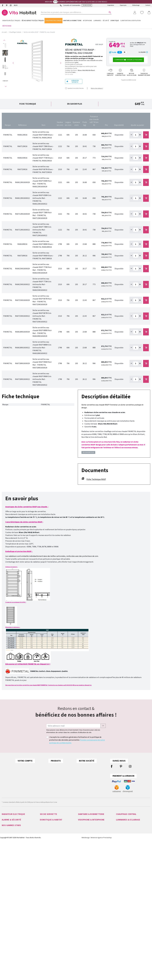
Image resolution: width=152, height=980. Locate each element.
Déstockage (136, 5)
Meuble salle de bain (85, 817)
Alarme (4, 870)
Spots (118, 882)
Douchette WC (83, 834)
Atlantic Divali (6, 924)
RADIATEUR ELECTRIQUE (13, 814)
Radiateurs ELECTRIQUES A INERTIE (13, 854)
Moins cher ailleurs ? (97, 88)
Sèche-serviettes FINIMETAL (49, 826)
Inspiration (111, 5)
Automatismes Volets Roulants (50, 888)
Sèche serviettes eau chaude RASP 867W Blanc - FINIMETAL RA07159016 (43, 169)
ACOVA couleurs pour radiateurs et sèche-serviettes (74, 766)
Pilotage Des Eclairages (48, 890)
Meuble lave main (84, 837)
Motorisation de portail (48, 876)
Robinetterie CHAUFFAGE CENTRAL (128, 840)
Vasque (81, 852)
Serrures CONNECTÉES (9, 885)
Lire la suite (69, 74)
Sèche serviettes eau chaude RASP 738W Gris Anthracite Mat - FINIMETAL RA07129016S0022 (42, 230)
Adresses (34, 785)
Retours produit (37, 771)
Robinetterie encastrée (86, 843)
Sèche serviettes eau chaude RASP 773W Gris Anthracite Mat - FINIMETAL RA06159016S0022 (42, 284)
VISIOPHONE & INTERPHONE (91, 867)
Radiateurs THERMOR (9, 840)
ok (103, 726)
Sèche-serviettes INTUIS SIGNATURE (52, 832)
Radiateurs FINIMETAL (9, 832)
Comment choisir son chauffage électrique (71, 785)
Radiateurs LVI (6, 826)
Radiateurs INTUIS (8, 829)
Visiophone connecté (85, 882)
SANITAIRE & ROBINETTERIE (91, 814)
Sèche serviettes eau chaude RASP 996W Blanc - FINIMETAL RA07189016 (43, 256)
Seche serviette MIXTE (123, 837)
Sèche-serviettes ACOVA (48, 817)
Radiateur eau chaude (123, 817)
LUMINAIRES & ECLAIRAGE (128, 867)
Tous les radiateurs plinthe (64, 776)
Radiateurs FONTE (8, 843)
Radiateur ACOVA (122, 820)
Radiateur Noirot (7, 913)
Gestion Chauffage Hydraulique (50, 893)
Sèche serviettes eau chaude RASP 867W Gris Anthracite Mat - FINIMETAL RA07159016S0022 (42, 316)
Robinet (81, 832)
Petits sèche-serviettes (47, 854)
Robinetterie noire (84, 849)
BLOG (16, 5)
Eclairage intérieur (122, 870)
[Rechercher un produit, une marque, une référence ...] (75, 12)
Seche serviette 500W (47, 852)
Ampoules (119, 876)
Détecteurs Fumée (46, 896)
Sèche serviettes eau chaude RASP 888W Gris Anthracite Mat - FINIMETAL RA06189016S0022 (42, 348)
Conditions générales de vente (109, 771)
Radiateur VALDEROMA (124, 823)
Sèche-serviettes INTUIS (48, 820)
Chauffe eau (82, 829)
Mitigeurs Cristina (7, 927)
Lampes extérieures (123, 890)
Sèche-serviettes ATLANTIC (49, 823)
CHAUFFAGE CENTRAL (126, 814)
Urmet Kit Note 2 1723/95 (87, 885)
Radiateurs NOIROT (8, 820)
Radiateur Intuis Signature (10, 921)
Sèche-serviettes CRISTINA (49, 837)
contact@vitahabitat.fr (10, 774)
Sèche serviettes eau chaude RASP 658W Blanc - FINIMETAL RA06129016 (43, 135)
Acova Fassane (7, 910)
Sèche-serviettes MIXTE (48, 843)
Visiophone (82, 870)
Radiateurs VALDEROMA (10, 823)
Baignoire (81, 823)
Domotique (44, 870)
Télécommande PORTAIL (10, 896)
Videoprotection (7, 888)
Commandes (35, 776)
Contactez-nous (103, 781)
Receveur (81, 846)
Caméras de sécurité (9, 890)
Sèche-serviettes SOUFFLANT (50, 846)
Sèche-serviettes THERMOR (49, 829)
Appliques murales (122, 879)
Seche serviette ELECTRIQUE (49, 849)
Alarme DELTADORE (8, 876)
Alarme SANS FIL (7, 882)
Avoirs (33, 781)
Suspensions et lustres (123, 885)
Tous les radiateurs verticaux (65, 781)
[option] (5, 46)
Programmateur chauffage (49, 882)
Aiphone (81, 876)
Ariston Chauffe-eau (8, 916)
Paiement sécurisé (104, 776)
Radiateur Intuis (7, 918)
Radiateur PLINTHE (122, 829)
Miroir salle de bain (84, 826)
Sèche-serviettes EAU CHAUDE (50, 840)
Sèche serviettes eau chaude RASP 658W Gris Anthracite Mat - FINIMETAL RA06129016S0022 (42, 198)
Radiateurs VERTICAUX (9, 852)
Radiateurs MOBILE (8, 849)
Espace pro (123, 5)
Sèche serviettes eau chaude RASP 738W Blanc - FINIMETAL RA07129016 (43, 146)
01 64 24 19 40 (87, 5)
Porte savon (82, 840)
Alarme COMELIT (7, 879)
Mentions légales (103, 766)
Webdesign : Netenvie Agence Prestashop (97, 940)
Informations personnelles (41, 766)
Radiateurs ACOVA (8, 817)
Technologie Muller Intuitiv (49, 885)
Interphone (82, 873)
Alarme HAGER (7, 873)
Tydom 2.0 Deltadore (47, 873)
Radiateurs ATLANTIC (9, 837)
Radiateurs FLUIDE (8, 846)
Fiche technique (28, 104)
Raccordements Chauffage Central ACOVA (70, 771)
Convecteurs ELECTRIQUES (11, 860)
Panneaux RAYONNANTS (10, 857)
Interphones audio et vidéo (11, 893)
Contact (148, 5)
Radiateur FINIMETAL (123, 826)
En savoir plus (75, 104)
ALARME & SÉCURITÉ (11, 867)
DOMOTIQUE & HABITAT (51, 867)
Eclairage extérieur (122, 873)
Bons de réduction (37, 790)
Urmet (80, 879)
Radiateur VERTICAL (122, 832)
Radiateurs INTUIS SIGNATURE (12, 834)
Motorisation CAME (46, 879)
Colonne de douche (85, 820)
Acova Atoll (6, 907)
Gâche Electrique (84, 890)
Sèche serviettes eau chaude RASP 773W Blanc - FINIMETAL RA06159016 (43, 158)
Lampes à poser (121, 888)
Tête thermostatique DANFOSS (126, 843)
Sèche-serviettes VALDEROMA (50, 834)
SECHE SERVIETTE (49, 814)
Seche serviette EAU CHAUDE (126, 834)
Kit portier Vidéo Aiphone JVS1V (89, 888)
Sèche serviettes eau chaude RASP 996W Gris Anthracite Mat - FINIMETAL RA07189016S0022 (42, 379)
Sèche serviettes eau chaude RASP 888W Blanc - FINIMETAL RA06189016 (43, 244)
